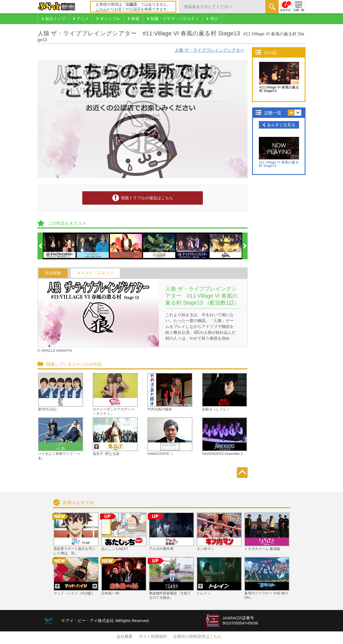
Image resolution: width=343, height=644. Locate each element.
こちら (101, 9)
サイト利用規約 (153, 636)
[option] (60, 246)
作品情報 (53, 273)
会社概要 (125, 636)
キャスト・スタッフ (95, 273)
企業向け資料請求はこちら (197, 636)
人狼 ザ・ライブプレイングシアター (210, 50)
